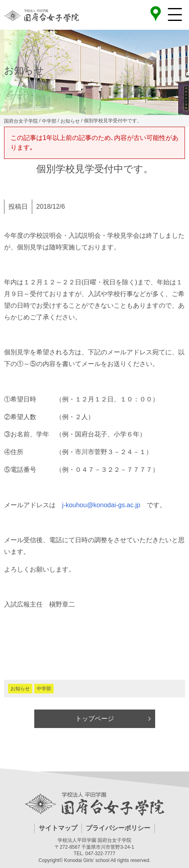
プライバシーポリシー (118, 828)
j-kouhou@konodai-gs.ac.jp (101, 505)
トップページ (95, 719)
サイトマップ (58, 828)
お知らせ (20, 689)
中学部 (44, 689)
